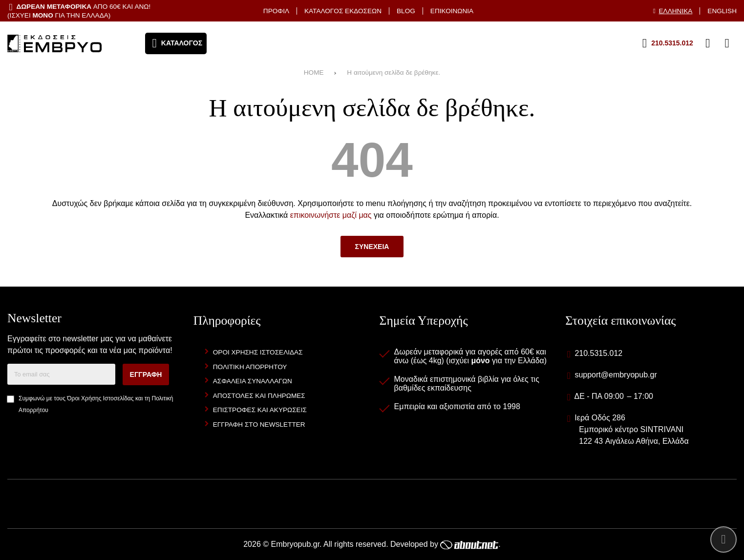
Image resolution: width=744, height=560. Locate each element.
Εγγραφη (146, 374)
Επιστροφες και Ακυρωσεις (260, 410)
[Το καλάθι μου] (727, 43)
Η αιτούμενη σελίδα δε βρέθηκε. (393, 73)
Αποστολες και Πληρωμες (259, 396)
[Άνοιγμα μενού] (176, 43)
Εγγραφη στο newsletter (259, 425)
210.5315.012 (598, 353)
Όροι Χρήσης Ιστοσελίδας (100, 398)
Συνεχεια (372, 247)
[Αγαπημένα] (688, 43)
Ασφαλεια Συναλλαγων (253, 381)
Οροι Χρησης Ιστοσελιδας (258, 352)
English (722, 11)
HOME (314, 73)
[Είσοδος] (708, 43)
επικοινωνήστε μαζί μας (331, 215)
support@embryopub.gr (616, 375)
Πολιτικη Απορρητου (250, 367)
